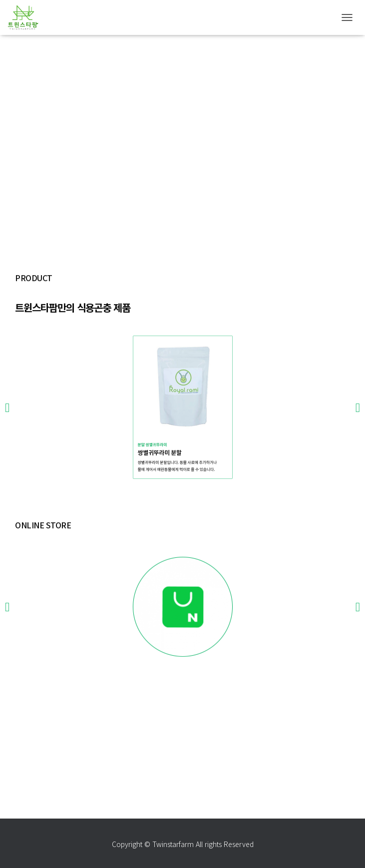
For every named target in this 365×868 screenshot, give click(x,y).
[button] (7, 453)
